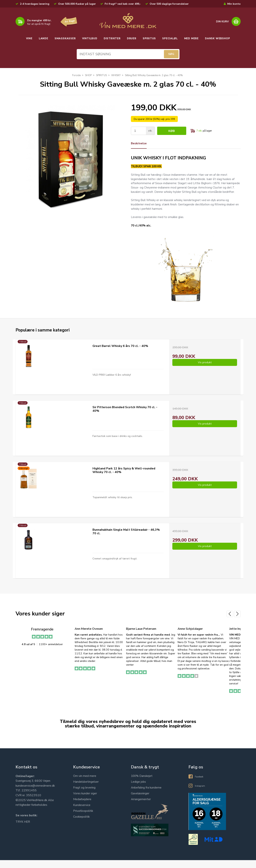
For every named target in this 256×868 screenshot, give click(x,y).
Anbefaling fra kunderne (146, 796)
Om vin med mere (85, 784)
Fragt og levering (84, 796)
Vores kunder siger (85, 802)
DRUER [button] (132, 39)
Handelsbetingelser (86, 790)
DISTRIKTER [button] (112, 39)
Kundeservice (82, 814)
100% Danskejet (142, 784)
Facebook (201, 784)
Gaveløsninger (140, 802)
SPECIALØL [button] (170, 39)
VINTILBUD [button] (90, 39)
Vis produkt (205, 372)
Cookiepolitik (82, 825)
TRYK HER (23, 830)
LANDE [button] (44, 39)
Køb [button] (172, 132)
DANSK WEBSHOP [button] (217, 39)
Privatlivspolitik (83, 819)
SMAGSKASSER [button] (65, 39)
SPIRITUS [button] (149, 39)
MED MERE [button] (191, 39)
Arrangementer (141, 808)
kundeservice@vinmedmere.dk (35, 794)
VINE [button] (29, 39)
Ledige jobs (139, 790)
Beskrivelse (140, 145)
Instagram (201, 794)
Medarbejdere (82, 808)
